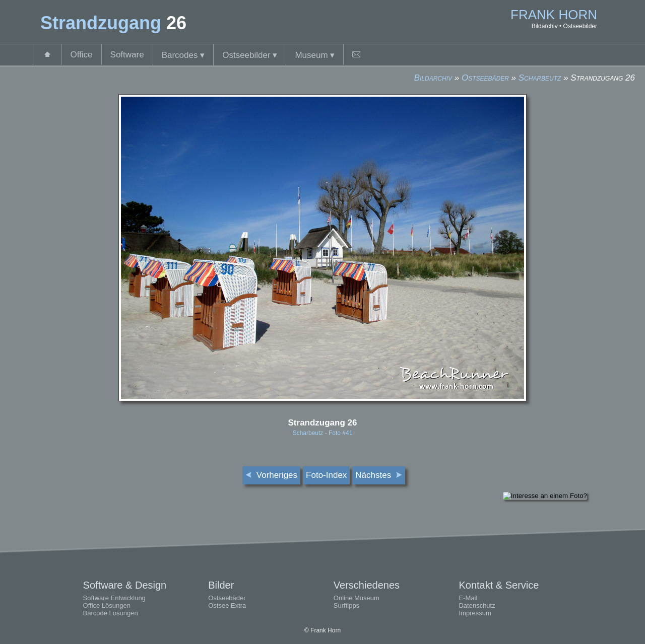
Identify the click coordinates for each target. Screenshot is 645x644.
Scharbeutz (540, 78)
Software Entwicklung (114, 598)
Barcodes (183, 55)
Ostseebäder (485, 78)
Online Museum (357, 598)
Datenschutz (477, 605)
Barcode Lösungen (111, 613)
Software (127, 55)
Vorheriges (271, 475)
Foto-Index (326, 475)
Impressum (475, 613)
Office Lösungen (107, 605)
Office (81, 55)
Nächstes (378, 475)
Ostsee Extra (227, 605)
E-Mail (468, 598)
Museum (315, 55)
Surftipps (346, 605)
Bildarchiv (433, 78)
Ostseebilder (250, 55)
